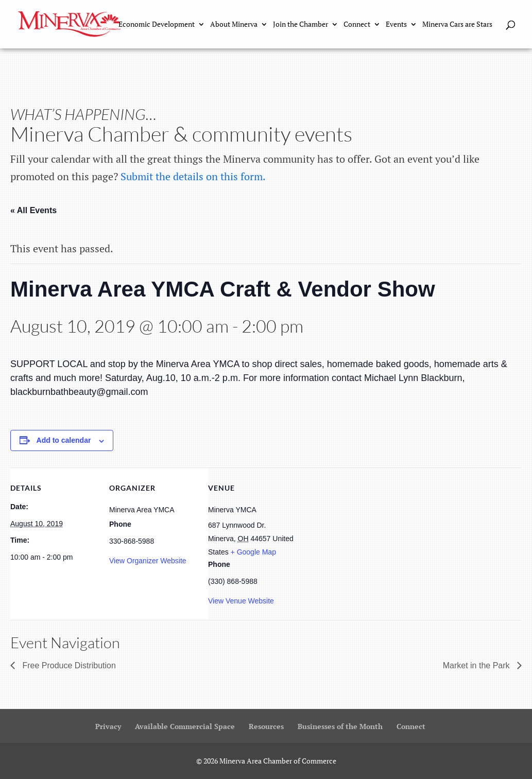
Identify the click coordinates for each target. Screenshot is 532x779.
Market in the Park (477, 665)
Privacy (108, 726)
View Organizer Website (148, 561)
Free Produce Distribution (68, 665)
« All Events (33, 210)
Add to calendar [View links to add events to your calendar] (64, 440)
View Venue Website (241, 601)
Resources (266, 726)
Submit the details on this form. (193, 176)
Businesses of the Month (340, 726)
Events (396, 25)
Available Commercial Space (185, 726)
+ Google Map (253, 552)
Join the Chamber (301, 25)
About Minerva (234, 25)
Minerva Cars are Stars (457, 25)
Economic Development (157, 25)
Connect (357, 25)
